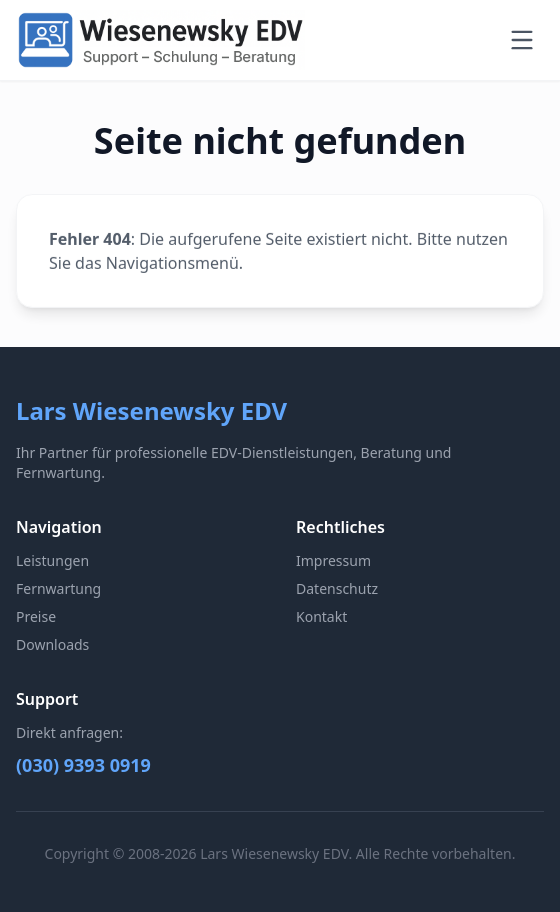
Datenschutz (337, 588)
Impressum (333, 560)
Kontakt (321, 616)
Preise (36, 616)
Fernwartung (58, 588)
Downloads (52, 644)
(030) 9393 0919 (83, 765)
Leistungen (52, 560)
